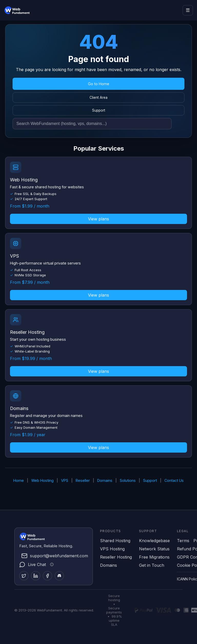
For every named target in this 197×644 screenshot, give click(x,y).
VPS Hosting (112, 549)
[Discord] (59, 576)
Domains (105, 480)
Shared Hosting (115, 541)
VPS (65, 480)
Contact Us (174, 480)
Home (19, 480)
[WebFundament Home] (27, 10)
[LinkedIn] (36, 576)
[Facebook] (47, 576)
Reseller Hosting (116, 557)
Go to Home (99, 84)
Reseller (83, 480)
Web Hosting (42, 480)
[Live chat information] (51, 564)
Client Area (98, 97)
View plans (98, 219)
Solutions (128, 480)
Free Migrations (154, 557)
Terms (183, 541)
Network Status (154, 549)
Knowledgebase (154, 541)
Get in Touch (152, 565)
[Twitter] (24, 576)
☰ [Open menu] (188, 10)
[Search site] (92, 124)
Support (99, 110)
